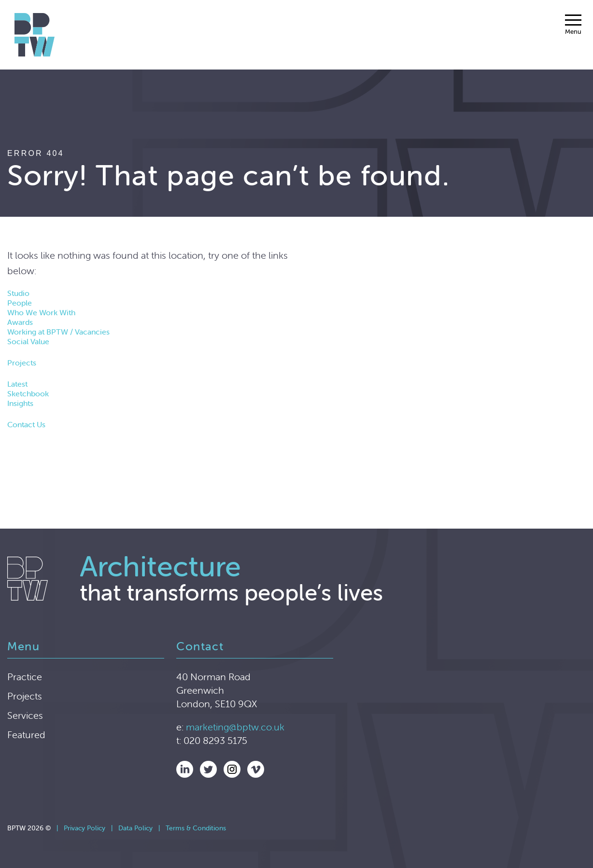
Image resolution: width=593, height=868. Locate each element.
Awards (20, 322)
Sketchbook (28, 393)
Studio (18, 293)
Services (25, 715)
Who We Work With (41, 312)
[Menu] (573, 25)
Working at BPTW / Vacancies (58, 332)
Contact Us (26, 424)
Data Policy (135, 828)
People (20, 303)
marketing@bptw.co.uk (235, 727)
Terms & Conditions (196, 828)
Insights (20, 403)
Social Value (28, 341)
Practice (25, 677)
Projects (22, 363)
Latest (17, 384)
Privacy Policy (85, 828)
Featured (26, 735)
